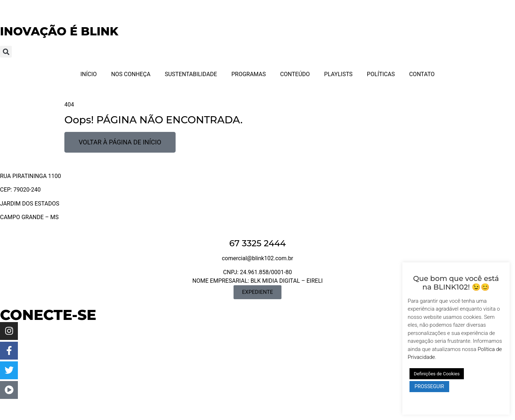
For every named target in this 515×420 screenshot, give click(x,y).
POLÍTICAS (381, 74)
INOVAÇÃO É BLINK (59, 31)
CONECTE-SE (48, 315)
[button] (6, 52)
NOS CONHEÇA (131, 74)
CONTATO (422, 74)
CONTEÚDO (295, 74)
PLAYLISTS (338, 74)
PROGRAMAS (249, 74)
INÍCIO (89, 74)
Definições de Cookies (437, 374)
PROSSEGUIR (429, 386)
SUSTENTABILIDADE (191, 74)
